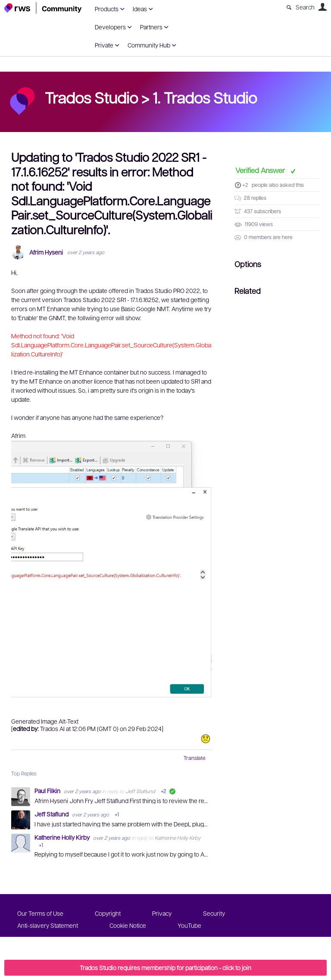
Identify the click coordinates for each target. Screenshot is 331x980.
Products (107, 9)
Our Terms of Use (40, 913)
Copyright (108, 913)
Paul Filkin (48, 791)
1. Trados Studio (205, 97)
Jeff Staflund (140, 791)
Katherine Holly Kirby (63, 837)
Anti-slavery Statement (48, 925)
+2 (245, 185)
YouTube (189, 925)
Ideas (140, 9)
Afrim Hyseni (46, 252)
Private (104, 45)
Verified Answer (261, 170)
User (322, 7)
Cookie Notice (128, 925)
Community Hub (149, 45)
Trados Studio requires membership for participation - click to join (165, 967)
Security (214, 913)
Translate (195, 758)
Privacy (162, 913)
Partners (151, 27)
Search (305, 7)
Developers (110, 27)
